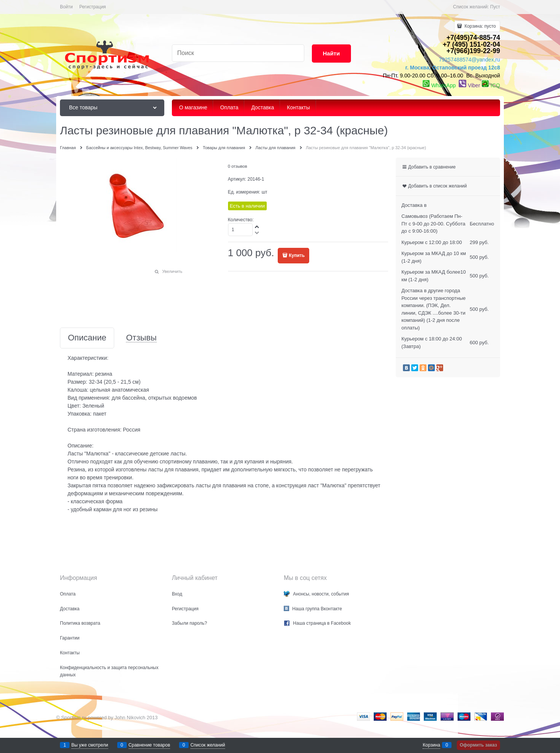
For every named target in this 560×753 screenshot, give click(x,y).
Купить (297, 255)
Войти (66, 7)
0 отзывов (238, 166)
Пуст (495, 7)
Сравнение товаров (149, 745)
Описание (87, 338)
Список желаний (208, 745)
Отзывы (141, 338)
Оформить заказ (478, 745)
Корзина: (480, 26)
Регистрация (93, 7)
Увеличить (172, 271)
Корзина (431, 745)
